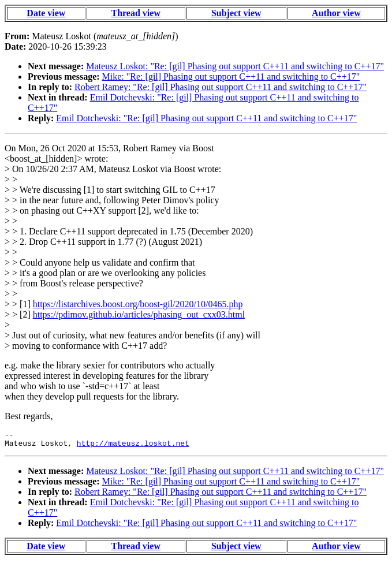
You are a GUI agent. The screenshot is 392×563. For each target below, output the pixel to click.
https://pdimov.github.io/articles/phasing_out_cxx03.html (139, 314)
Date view (46, 13)
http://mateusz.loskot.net (133, 446)
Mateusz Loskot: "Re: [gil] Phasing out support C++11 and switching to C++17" (235, 66)
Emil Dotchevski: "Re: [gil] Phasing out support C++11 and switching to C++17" (206, 118)
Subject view (236, 13)
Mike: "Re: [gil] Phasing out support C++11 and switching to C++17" (231, 77)
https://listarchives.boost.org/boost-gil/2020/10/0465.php (138, 304)
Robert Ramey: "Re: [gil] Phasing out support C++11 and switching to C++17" (221, 87)
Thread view (135, 13)
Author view (336, 13)
